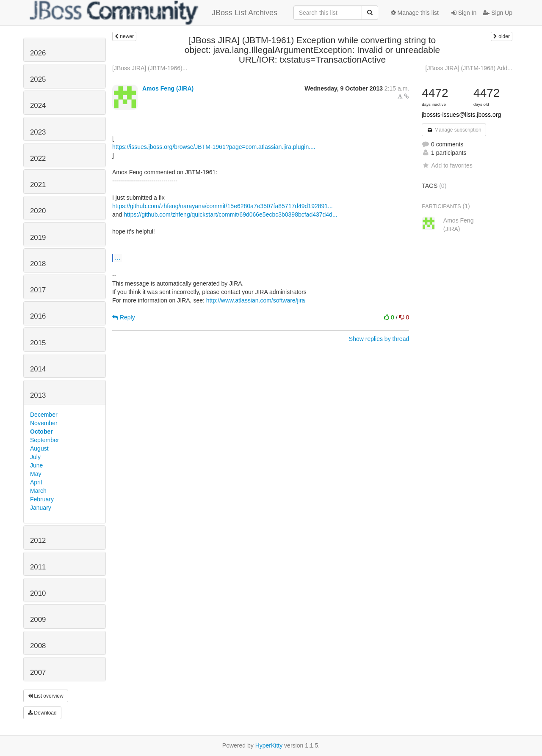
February (42, 499)
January (41, 508)
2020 (38, 211)
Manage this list (415, 13)
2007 (38, 672)
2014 (38, 369)
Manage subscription (454, 130)
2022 (38, 158)
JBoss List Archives (153, 13)
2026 (38, 53)
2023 (38, 132)
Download (42, 713)
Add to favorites (447, 165)
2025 (38, 79)
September (44, 440)
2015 (38, 343)
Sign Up (498, 13)
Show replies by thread (379, 339)
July (35, 457)
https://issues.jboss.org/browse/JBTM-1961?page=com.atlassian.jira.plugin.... (214, 147)
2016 (38, 316)
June (36, 465)
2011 (38, 567)
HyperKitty (269, 745)
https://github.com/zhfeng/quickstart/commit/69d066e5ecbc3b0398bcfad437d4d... (230, 214)
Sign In (464, 13)
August (39, 448)
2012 (38, 540)
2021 (38, 185)
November (44, 423)
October (41, 432)
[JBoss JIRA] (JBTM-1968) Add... (469, 68)
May (36, 474)
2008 (38, 646)
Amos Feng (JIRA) (168, 88)
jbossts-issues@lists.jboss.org (461, 115)
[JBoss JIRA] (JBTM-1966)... (150, 68)
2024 (38, 106)
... (118, 258)
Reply (124, 317)
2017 (38, 290)
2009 (38, 620)
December (44, 415)
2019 (38, 238)
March (38, 491)
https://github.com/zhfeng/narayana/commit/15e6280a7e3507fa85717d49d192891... (223, 206)
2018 (38, 264)
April (36, 482)
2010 (38, 593)
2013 (38, 395)
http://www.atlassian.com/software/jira (256, 300)
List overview (46, 696)
